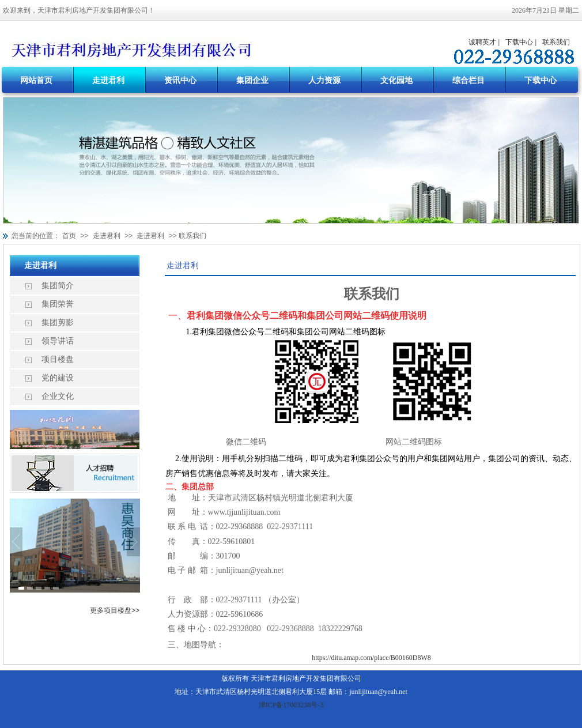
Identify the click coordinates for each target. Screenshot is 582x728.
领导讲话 (58, 341)
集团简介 (58, 286)
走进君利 (108, 80)
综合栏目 (468, 80)
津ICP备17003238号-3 (291, 705)
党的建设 (58, 378)
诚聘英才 (482, 42)
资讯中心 (180, 80)
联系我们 (556, 42)
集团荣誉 (58, 304)
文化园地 (396, 80)
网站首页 (36, 80)
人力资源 (324, 80)
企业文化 (58, 396)
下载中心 (519, 42)
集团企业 (252, 80)
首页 (69, 236)
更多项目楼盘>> (115, 610)
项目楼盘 (58, 359)
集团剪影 (58, 322)
